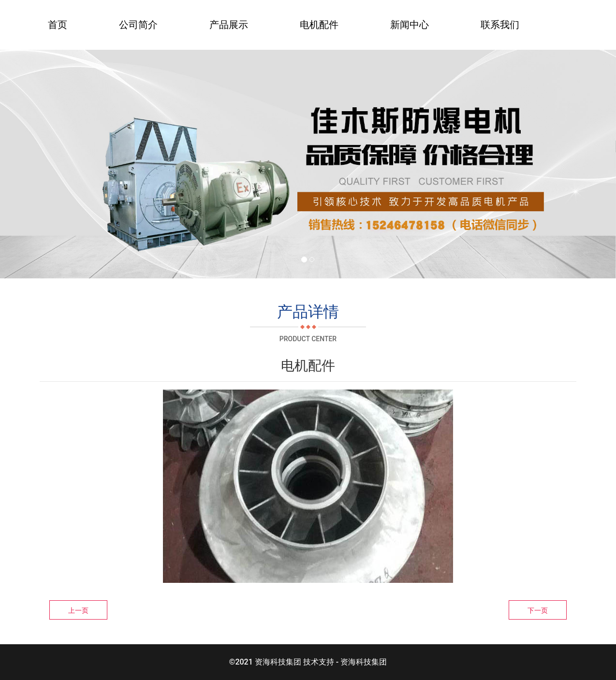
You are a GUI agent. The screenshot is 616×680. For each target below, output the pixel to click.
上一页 (78, 610)
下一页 (538, 610)
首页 (58, 25)
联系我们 (500, 25)
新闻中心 (410, 25)
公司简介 (138, 25)
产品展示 (229, 25)
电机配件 (319, 25)
